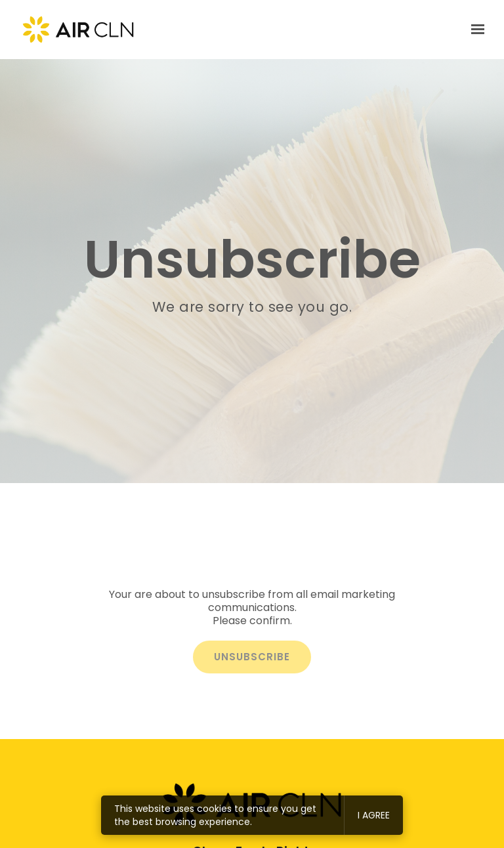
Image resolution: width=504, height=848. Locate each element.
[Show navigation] (474, 30)
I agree (374, 815)
